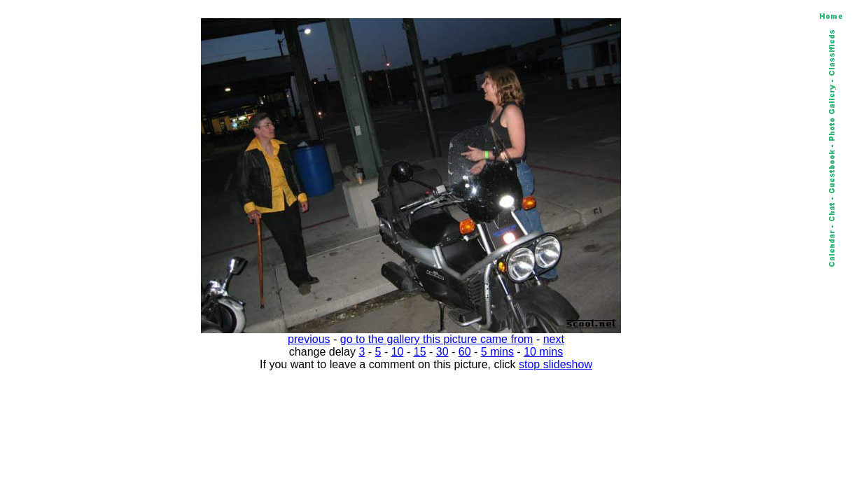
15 (420, 352)
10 (398, 352)
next (554, 339)
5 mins (497, 352)
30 (442, 352)
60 (465, 352)
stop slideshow (556, 364)
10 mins (543, 352)
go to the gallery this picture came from (437, 339)
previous (309, 339)
